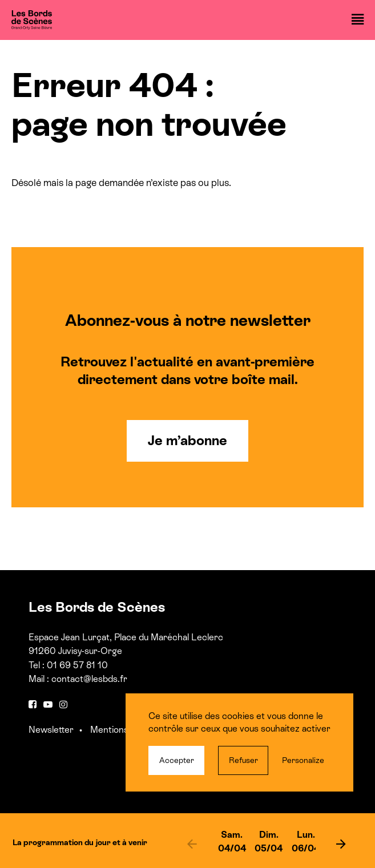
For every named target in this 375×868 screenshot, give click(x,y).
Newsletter (51, 730)
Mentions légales (124, 730)
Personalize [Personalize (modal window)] (303, 760)
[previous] (192, 843)
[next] (341, 843)
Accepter (177, 760)
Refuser (243, 760)
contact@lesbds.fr (89, 679)
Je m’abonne (187, 440)
